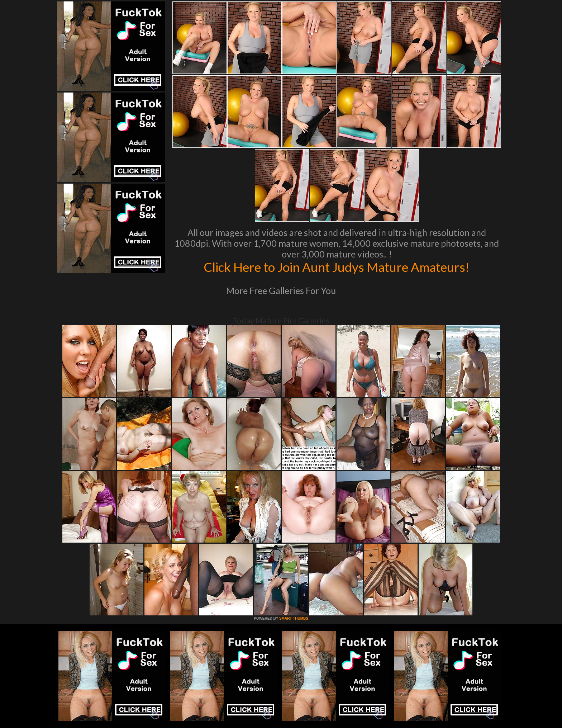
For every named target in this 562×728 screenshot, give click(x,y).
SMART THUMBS (294, 618)
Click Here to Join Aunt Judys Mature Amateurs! (337, 267)
